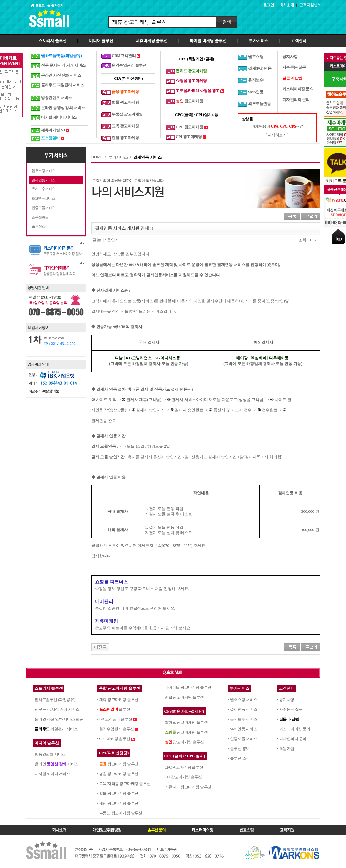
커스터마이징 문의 (295, 729)
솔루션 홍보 (40, 217)
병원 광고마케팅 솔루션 (119, 774)
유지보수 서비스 (44, 189)
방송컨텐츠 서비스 (50, 754)
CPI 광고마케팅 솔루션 (183, 777)
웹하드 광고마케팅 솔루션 (186, 722)
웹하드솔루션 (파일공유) (55, 700)
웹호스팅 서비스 (44, 171)
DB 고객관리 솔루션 (116, 719)
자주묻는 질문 (291, 709)
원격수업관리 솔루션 (117, 729)
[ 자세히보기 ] (277, 135)
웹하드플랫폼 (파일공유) (61, 56)
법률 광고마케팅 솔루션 (119, 793)
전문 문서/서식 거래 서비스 (57, 709)
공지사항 (287, 700)
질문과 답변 (289, 719)
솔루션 (115, 709)
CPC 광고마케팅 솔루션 (184, 767)
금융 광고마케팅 (125, 92)
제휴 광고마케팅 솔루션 (119, 700)
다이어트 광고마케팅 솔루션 (188, 687)
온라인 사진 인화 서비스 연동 (59, 719)
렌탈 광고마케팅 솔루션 (184, 697)
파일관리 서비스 (56, 729)
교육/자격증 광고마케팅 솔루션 (125, 784)
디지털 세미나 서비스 (53, 774)
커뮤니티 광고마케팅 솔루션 (188, 787)
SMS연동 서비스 (43, 198)
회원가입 (287, 749)
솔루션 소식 (40, 226)
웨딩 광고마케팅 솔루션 (119, 803)
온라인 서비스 (57, 764)
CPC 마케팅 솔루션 (115, 739)
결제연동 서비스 (44, 180)
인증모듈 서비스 (44, 208)
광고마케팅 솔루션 (119, 764)
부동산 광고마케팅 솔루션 (121, 813)
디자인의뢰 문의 (293, 739)
